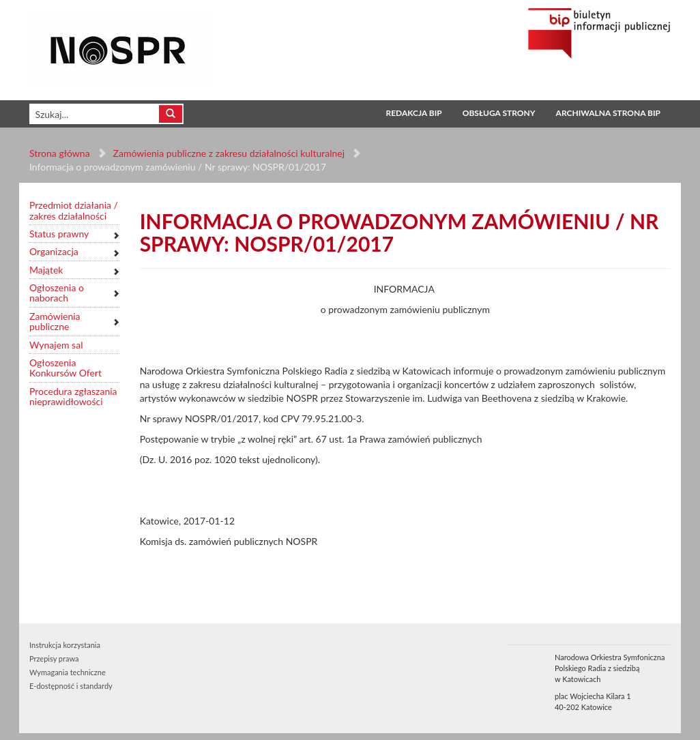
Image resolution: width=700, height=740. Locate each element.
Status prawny (59, 234)
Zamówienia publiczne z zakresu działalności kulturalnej (229, 153)
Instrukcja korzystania (65, 645)
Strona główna (60, 153)
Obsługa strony (499, 113)
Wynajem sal (56, 345)
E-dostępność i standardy (71, 686)
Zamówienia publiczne (55, 322)
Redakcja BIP (413, 113)
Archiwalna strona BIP (608, 113)
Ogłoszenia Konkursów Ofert (65, 368)
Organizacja (54, 251)
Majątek (46, 270)
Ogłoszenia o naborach (57, 293)
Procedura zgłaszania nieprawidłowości (73, 397)
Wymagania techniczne (68, 672)
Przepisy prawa (54, 658)
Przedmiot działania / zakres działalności (74, 210)
